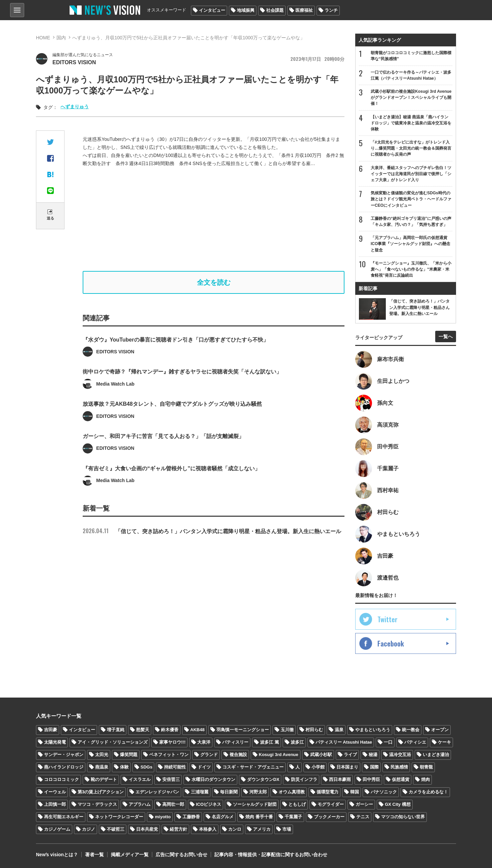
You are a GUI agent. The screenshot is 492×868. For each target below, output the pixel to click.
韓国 (355, 792)
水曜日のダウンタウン (213, 779)
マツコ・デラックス (97, 804)
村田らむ (314, 730)
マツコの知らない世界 (403, 817)
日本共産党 (147, 829)
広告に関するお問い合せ (181, 855)
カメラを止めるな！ (428, 792)
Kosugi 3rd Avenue (279, 755)
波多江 (297, 742)
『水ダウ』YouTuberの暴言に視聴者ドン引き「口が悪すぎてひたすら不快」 (175, 359)
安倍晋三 (171, 779)
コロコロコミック (61, 779)
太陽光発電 (55, 742)
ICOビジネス (209, 804)
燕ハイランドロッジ (64, 767)
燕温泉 (102, 767)
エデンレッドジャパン (157, 792)
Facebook (391, 643)
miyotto (163, 817)
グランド (209, 755)
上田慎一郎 (55, 804)
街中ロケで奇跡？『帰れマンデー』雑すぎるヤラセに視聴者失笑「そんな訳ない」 (182, 391)
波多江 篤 (270, 742)
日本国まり (347, 767)
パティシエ (415, 742)
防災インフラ (304, 779)
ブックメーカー (329, 817)
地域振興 (246, 10)
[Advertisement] (214, 219)
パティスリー (235, 742)
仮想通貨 (401, 779)
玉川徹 (287, 730)
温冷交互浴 (400, 755)
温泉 (339, 730)
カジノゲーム (57, 829)
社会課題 (275, 10)
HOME (43, 38)
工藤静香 (191, 817)
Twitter (387, 619)
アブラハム (140, 804)
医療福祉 (304, 10)
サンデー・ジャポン (64, 755)
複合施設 (238, 755)
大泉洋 (204, 742)
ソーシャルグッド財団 (255, 804)
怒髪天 (143, 730)
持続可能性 (175, 767)
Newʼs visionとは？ (57, 855)
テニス (363, 817)
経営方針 (178, 829)
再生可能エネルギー (64, 817)
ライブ (350, 755)
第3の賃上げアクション (101, 792)
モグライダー (331, 804)
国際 (374, 767)
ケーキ (444, 742)
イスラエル (140, 779)
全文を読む (214, 282)
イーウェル (55, 792)
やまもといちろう (373, 730)
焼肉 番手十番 (259, 817)
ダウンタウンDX (263, 779)
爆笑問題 (129, 755)
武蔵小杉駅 (321, 755)
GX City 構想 (398, 804)
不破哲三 (116, 829)
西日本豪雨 (340, 779)
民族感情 (399, 767)
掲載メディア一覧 (130, 855)
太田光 (102, 755)
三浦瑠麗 (200, 792)
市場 (287, 829)
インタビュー (212, 10)
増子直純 (116, 730)
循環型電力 (327, 792)
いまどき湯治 (436, 755)
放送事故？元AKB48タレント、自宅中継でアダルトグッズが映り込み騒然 (172, 424)
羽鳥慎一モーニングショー (243, 730)
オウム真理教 (292, 792)
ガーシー (364, 804)
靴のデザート (104, 779)
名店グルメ (223, 817)
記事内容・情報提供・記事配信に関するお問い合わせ (271, 855)
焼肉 (425, 779)
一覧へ (446, 337)
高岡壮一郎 (173, 804)
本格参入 (208, 829)
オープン (440, 730)
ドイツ (204, 767)
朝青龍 (426, 767)
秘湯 (373, 755)
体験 (124, 767)
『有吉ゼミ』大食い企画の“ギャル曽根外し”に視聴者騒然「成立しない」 (171, 488)
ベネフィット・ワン (169, 755)
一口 (388, 742)
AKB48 (197, 730)
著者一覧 (94, 855)
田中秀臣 (371, 779)
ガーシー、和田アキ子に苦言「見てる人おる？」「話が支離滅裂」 (163, 456)
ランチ (331, 10)
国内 (61, 38)
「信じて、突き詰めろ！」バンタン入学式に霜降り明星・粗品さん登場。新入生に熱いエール (212, 531)
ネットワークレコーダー (119, 817)
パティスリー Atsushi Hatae (344, 742)
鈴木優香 (170, 730)
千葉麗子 (293, 817)
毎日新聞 (229, 792)
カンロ (235, 829)
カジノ (89, 829)
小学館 (318, 767)
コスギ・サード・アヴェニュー (253, 767)
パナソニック (384, 792)
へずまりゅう (75, 107)
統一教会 (411, 730)
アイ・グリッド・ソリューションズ (113, 742)
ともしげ (297, 804)
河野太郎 (258, 792)
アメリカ (262, 829)
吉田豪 (51, 730)
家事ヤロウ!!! (172, 742)
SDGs (146, 767)
